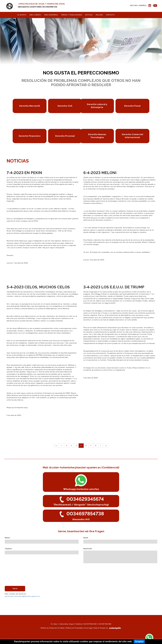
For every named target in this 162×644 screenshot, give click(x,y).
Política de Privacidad (74, 628)
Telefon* (8, 549)
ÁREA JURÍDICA (35, 15)
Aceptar (139, 641)
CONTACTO (110, 15)
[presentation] (29, 572)
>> (106, 446)
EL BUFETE (22, 15)
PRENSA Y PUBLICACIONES (72, 15)
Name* (8, 538)
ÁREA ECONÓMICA (51, 15)
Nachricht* (88, 549)
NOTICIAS (89, 15)
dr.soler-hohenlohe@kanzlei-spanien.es (75, 468)
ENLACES (99, 15)
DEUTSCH (134, 5)
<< (56, 446)
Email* (86, 538)
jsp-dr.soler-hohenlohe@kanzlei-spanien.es (22, 596)
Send (15, 588)
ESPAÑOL (143, 5)
